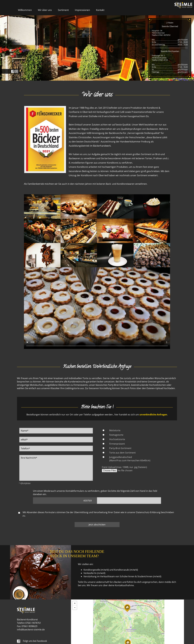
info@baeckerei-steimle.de (31, 630)
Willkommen (25, 10)
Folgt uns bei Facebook (32, 641)
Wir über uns (45, 10)
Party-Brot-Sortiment (120, 448)
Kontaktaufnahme (124, 585)
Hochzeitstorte (117, 439)
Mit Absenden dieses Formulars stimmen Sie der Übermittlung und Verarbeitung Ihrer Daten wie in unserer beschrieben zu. (96, 514)
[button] (127, 608)
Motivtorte (115, 430)
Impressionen (82, 10)
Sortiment (63, 10)
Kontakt (100, 10)
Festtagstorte (116, 435)
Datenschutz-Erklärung (148, 512)
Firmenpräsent (117, 444)
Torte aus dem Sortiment (122, 453)
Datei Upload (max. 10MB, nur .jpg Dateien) (124, 467)
